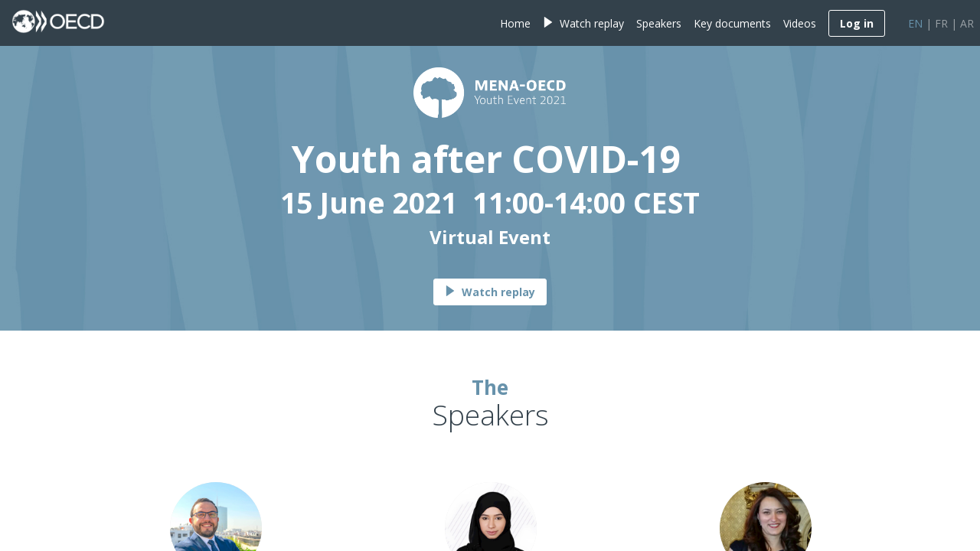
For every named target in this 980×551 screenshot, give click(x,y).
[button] (857, 23)
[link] (515, 23)
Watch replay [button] (490, 292)
